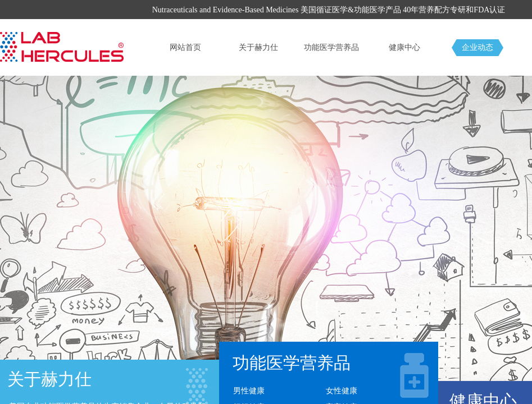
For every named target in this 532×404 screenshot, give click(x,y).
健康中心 (404, 47)
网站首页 (185, 47)
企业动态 (478, 47)
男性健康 (249, 391)
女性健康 (342, 391)
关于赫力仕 (258, 47)
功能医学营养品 (331, 47)
